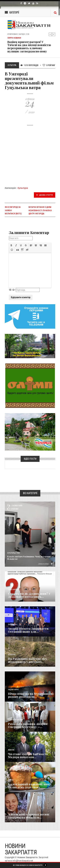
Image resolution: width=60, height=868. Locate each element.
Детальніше (45, 564)
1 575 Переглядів (29, 65)
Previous (50, 34)
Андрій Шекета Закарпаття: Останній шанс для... (29, 630)
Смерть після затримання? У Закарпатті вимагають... (29, 595)
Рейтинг (49, 65)
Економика (12, 625)
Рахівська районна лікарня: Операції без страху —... (28, 725)
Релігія (11, 780)
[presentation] (11, 245)
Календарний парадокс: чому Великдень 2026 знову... (29, 786)
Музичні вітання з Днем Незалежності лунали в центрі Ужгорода (40, 210)
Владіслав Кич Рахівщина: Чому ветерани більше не (29, 558)
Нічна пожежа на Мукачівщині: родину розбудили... (31, 695)
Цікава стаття (45, 195)
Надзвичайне (13, 690)
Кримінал (12, 655)
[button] (11, 245)
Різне (10, 810)
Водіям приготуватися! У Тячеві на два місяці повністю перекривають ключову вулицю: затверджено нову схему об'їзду (29, 48)
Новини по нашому (15, 720)
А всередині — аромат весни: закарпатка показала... (29, 816)
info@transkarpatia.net (23, 861)
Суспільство (14, 553)
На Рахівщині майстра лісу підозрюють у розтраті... (28, 660)
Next (54, 34)
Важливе (11, 750)
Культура (23, 188)
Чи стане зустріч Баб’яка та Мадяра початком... (28, 756)
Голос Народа (13, 590)
